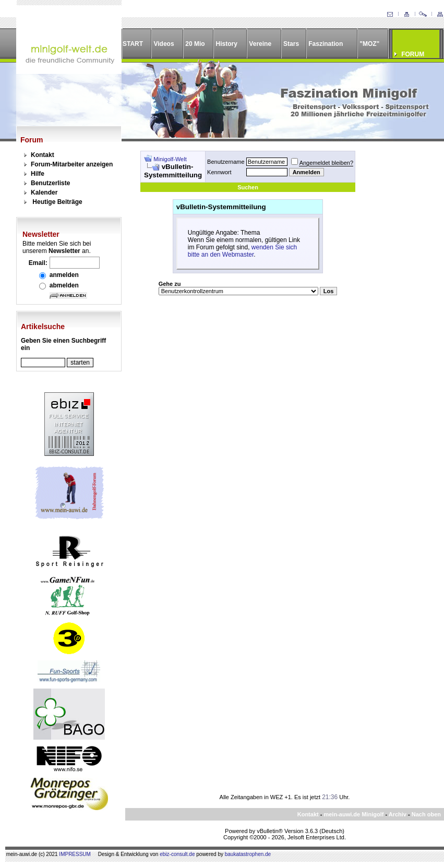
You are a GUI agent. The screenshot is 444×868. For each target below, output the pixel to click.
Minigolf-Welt (170, 159)
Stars (291, 44)
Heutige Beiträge (57, 202)
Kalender (44, 192)
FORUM (413, 54)
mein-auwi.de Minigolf (353, 814)
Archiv (398, 814)
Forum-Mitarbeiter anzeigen (72, 164)
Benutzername (226, 162)
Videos (164, 44)
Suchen (248, 187)
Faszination (326, 44)
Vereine (260, 44)
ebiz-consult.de (177, 854)
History (227, 44)
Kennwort (219, 172)
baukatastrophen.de (248, 854)
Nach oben (426, 814)
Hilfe (38, 174)
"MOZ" (369, 44)
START (133, 44)
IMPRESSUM (75, 854)
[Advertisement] (394, 307)
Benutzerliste (50, 183)
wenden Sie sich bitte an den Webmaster (242, 251)
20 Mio (195, 44)
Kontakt (43, 155)
